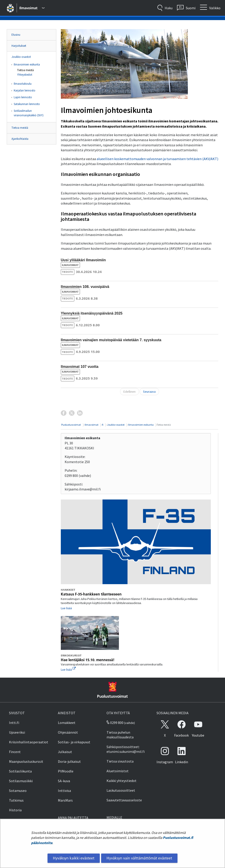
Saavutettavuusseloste (124, 800)
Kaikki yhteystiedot (122, 781)
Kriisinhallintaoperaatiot (29, 742)
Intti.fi (14, 723)
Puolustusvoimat (71, 425)
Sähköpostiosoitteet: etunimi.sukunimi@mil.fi (126, 749)
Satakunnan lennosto (27, 104)
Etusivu (16, 35)
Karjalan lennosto (25, 90)
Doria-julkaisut (69, 761)
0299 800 (115, 723)
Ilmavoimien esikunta (27, 64)
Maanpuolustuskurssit (26, 761)
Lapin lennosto (23, 97)
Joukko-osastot (21, 57)
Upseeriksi (17, 732)
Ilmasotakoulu (23, 84)
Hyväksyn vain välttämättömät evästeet (139, 858)
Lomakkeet (67, 723)
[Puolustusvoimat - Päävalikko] (32, 8)
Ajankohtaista (20, 139)
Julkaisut (65, 752)
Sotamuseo (18, 791)
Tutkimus (16, 800)
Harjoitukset (19, 46)
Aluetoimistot (118, 771)
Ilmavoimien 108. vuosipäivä (85, 287)
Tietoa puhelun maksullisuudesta (120, 735)
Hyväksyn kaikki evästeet (74, 858)
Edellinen (130, 392)
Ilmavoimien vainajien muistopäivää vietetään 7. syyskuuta (111, 340)
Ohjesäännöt (68, 732)
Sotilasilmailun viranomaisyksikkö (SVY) (29, 113)
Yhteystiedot (25, 75)
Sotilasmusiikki (21, 781)
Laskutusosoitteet (121, 790)
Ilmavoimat (91, 425)
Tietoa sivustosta (120, 761)
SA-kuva (64, 781)
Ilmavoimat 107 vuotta (80, 367)
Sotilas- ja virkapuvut (74, 742)
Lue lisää (66, 608)
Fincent (15, 752)
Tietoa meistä (25, 70)
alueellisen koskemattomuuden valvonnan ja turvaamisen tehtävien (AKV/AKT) (157, 159)
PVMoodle (66, 771)
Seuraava (149, 392)
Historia (15, 810)
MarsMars (65, 800)
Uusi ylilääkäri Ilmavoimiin (83, 260)
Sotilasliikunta (20, 771)
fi (102, 425)
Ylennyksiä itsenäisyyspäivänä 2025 (92, 313)
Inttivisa (64, 791)
